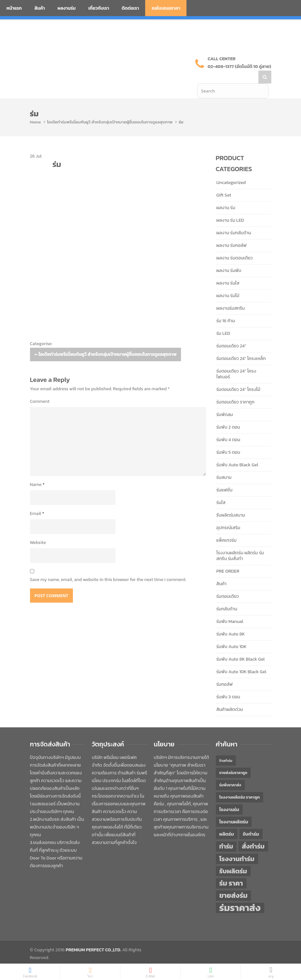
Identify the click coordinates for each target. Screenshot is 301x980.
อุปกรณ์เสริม (228, 515)
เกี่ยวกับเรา (99, 8)
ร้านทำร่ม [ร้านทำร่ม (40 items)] (226, 748)
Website (38, 530)
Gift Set (224, 182)
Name (37, 472)
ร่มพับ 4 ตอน (228, 427)
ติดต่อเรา (130, 8)
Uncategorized (231, 170)
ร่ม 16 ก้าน (226, 308)
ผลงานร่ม (66, 8)
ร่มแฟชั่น (225, 477)
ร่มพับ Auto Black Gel (237, 452)
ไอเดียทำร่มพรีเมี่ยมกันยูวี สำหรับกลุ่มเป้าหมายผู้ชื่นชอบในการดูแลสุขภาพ (110, 109)
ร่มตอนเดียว (228, 583)
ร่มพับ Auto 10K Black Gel (241, 659)
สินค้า (40, 8)
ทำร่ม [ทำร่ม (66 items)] (226, 834)
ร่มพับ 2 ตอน (228, 414)
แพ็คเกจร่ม (227, 527)
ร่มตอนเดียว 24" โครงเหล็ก (241, 346)
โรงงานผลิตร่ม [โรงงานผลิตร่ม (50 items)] (234, 809)
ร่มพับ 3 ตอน (228, 684)
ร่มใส (221, 490)
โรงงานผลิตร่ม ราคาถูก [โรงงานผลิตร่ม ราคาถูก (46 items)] (240, 784)
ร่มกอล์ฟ (225, 671)
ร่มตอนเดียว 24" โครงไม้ (238, 377)
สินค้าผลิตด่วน (230, 697)
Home (35, 109)
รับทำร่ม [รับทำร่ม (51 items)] (251, 821)
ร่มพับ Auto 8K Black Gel (241, 646)
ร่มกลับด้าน (227, 596)
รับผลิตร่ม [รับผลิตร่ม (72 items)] (233, 858)
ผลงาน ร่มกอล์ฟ (232, 233)
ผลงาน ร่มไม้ (228, 283)
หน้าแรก (14, 8)
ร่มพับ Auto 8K (231, 621)
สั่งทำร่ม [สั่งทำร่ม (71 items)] (253, 833)
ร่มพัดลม (225, 402)
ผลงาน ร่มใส (228, 270)
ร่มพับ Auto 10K (232, 634)
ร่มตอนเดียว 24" (231, 333)
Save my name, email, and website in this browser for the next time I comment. (108, 567)
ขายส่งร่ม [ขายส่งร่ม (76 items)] (234, 883)
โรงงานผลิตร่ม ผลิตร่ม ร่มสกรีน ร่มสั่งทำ (240, 543)
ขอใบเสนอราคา (166, 8)
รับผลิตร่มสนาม (231, 502)
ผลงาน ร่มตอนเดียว (235, 245)
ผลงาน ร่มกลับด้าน (234, 220)
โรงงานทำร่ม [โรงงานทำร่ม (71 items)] (237, 846)
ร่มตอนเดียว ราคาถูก (236, 389)
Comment (40, 388)
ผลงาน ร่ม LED (230, 207)
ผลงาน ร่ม (226, 195)
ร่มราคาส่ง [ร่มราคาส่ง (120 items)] (240, 895)
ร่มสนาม (224, 465)
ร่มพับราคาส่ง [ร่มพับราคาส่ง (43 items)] (230, 772)
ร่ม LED (223, 320)
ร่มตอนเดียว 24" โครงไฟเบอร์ (236, 361)
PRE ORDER (228, 558)
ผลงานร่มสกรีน (231, 295)
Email (37, 501)
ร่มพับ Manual (230, 609)
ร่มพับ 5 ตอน (228, 439)
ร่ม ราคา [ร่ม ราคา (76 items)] (231, 870)
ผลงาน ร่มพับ (229, 258)
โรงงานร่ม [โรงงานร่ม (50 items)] (229, 797)
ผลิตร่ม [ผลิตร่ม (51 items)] (227, 821)
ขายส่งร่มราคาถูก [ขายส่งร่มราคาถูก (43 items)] (233, 760)
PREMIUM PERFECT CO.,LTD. (94, 937)
